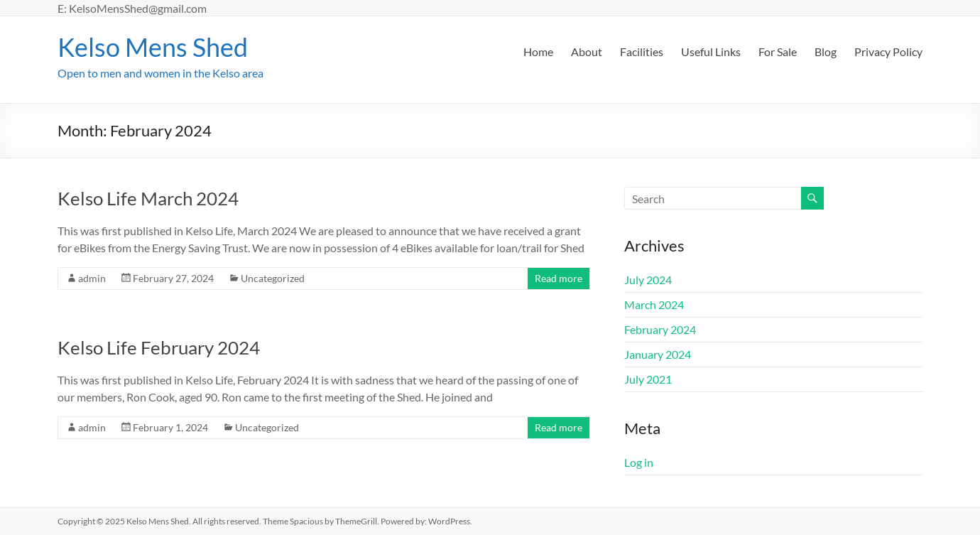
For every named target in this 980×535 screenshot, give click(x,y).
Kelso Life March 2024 (148, 198)
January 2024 (658, 354)
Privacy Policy (888, 52)
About (587, 52)
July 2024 (648, 280)
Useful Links (711, 52)
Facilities (642, 52)
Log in (639, 462)
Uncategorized (273, 278)
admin (92, 278)
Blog (826, 52)
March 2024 (654, 304)
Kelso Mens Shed (153, 47)
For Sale (778, 52)
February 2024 (660, 329)
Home (538, 52)
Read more (559, 278)
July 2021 (648, 379)
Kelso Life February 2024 (159, 347)
